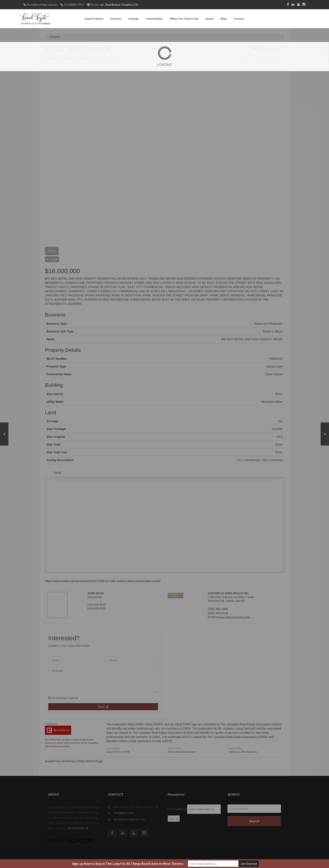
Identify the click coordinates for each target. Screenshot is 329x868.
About (210, 19)
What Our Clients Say (184, 19)
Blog (224, 19)
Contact (239, 19)
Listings (134, 19)
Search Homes (94, 19)
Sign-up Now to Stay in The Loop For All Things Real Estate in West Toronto (128, 864)
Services (116, 19)
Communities (154, 19)
